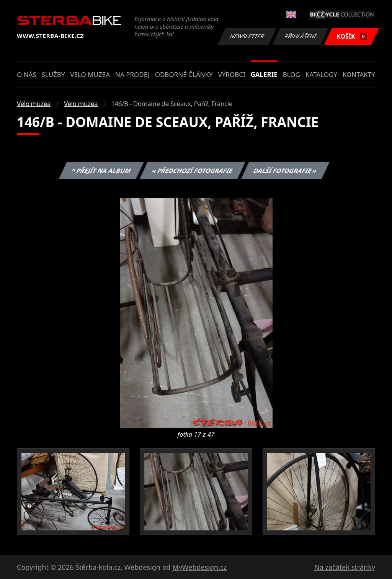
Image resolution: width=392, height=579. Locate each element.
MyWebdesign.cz (199, 567)
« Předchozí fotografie (192, 171)
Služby (53, 74)
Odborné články (184, 74)
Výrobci (231, 74)
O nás (27, 74)
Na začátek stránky (345, 567)
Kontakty (359, 74)
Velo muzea (90, 74)
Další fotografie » (285, 171)
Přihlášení (300, 36)
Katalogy (321, 74)
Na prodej (132, 74)
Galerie (264, 74)
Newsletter (247, 36)
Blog (292, 74)
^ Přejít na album (101, 171)
